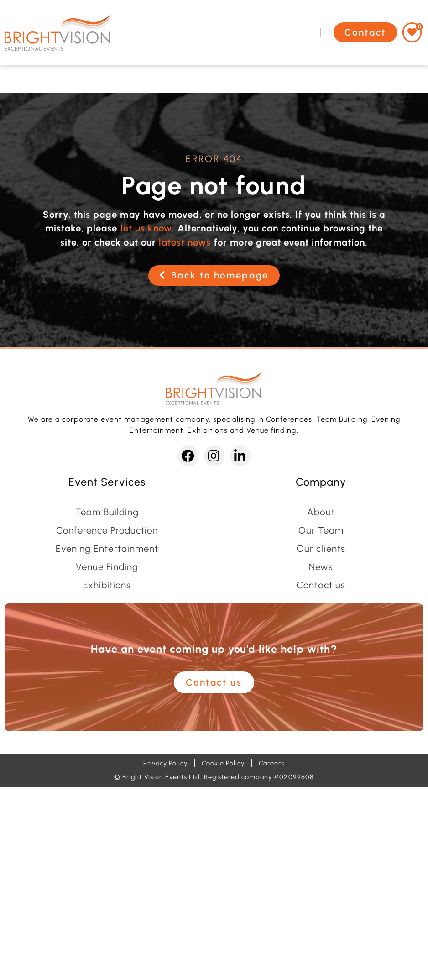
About (321, 512)
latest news (185, 242)
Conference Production (107, 530)
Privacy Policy (165, 763)
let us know (146, 228)
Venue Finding (107, 567)
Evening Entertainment (107, 549)
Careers (271, 763)
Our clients (321, 549)
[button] (323, 32)
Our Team (321, 530)
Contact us (321, 585)
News (321, 567)
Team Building (107, 512)
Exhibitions (107, 585)
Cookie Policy (223, 763)
